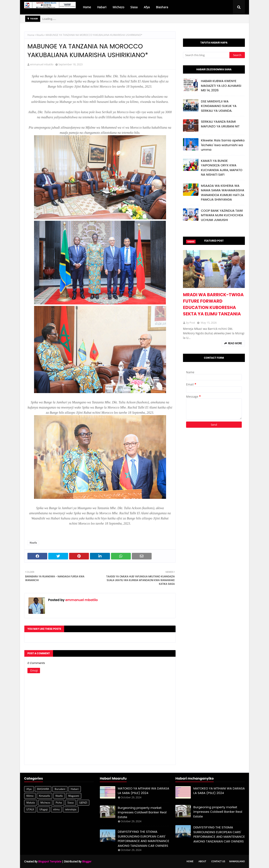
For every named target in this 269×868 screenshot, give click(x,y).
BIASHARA (43, 789)
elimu (56, 809)
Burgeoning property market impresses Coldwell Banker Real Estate (142, 812)
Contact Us (218, 861)
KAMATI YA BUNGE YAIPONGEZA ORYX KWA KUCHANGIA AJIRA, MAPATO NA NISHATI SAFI (222, 168)
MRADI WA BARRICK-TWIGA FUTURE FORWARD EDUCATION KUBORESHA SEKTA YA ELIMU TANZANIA (213, 304)
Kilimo (30, 796)
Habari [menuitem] (102, 7)
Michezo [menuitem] (118, 7)
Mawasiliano (237, 861)
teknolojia (71, 809)
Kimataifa (44, 796)
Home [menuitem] (87, 7)
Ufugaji (44, 809)
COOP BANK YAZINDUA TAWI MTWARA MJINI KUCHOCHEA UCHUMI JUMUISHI (222, 215)
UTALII (30, 809)
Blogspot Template (50, 861)
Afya (29, 789)
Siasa (71, 803)
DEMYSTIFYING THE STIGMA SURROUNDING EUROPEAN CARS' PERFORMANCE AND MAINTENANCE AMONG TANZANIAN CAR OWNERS (144, 839)
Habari (75, 789)
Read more (235, 343)
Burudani (60, 789)
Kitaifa (40, 35)
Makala (31, 803)
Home (31, 35)
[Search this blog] (206, 55)
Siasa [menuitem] (134, 7)
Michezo (45, 803)
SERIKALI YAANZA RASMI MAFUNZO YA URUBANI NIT (220, 124)
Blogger (87, 861)
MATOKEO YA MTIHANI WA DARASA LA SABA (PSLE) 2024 (143, 791)
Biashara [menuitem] (162, 7)
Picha (59, 803)
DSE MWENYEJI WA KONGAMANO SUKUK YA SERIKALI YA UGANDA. (219, 106)
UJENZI (83, 803)
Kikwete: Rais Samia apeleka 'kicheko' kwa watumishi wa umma (223, 145)
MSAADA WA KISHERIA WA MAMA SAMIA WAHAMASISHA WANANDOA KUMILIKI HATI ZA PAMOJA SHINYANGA (223, 193)
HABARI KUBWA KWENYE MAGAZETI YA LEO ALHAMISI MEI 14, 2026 (221, 86)
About (202, 861)
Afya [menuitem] (147, 7)
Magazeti (74, 796)
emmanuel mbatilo (42, 64)
